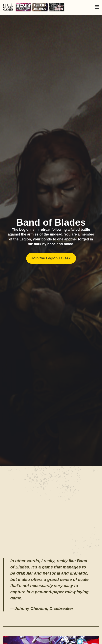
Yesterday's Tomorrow (57, 7)
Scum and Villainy (23, 7)
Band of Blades (40, 7)
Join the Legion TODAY (51, 258)
